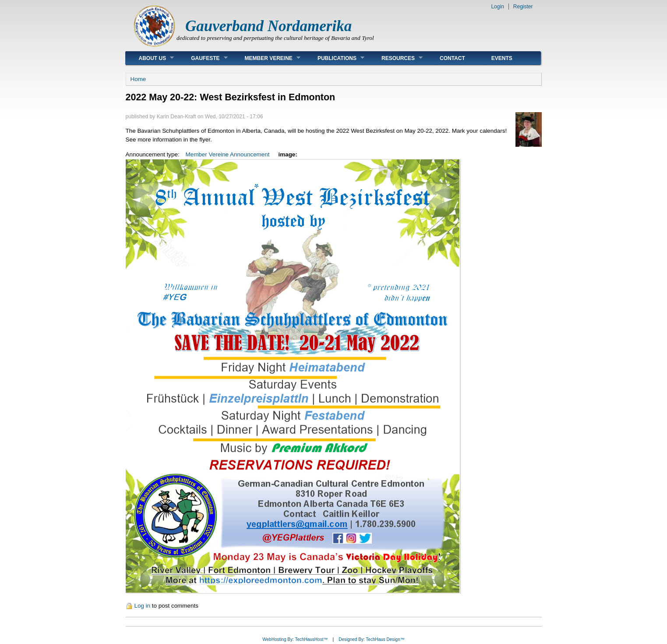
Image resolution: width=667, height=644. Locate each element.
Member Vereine (266, 58)
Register (523, 7)
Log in (143, 606)
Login (497, 7)
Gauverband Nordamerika (268, 26)
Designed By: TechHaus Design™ (371, 639)
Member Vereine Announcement (228, 154)
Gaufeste (203, 58)
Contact (452, 58)
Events (502, 58)
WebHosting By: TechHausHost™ (295, 639)
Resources (395, 58)
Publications (334, 58)
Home (138, 79)
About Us (150, 58)
